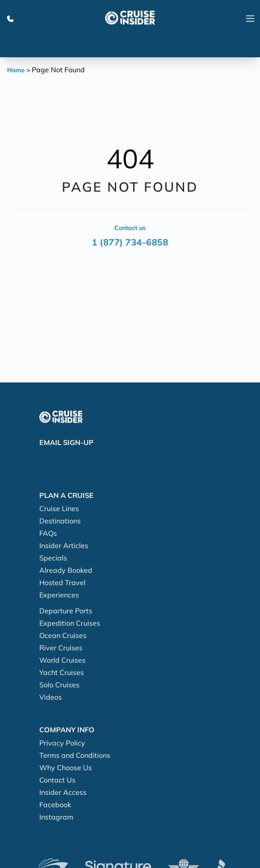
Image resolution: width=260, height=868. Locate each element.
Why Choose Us (66, 768)
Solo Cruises (59, 685)
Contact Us (57, 780)
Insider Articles (64, 545)
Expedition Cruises (70, 623)
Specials (53, 558)
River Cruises (61, 648)
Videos (51, 697)
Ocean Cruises (63, 635)
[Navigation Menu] (250, 18)
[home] (130, 18)
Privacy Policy (62, 743)
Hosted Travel (62, 582)
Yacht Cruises (62, 672)
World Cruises (62, 660)
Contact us (130, 228)
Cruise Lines (59, 508)
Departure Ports (66, 611)
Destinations (60, 521)
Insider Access (63, 792)
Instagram (56, 817)
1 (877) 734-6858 (130, 242)
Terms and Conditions (75, 755)
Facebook (55, 805)
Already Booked (66, 570)
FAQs (48, 533)
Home (16, 70)
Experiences (59, 595)
